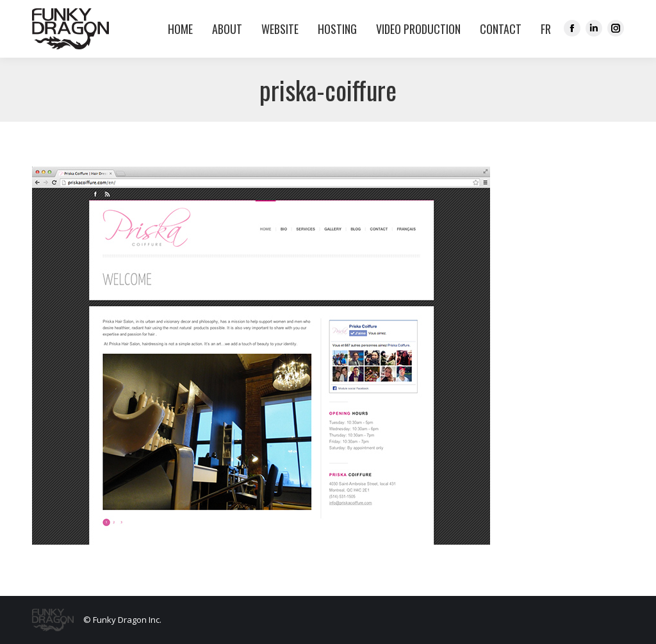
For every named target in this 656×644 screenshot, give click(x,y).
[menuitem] (543, 29)
